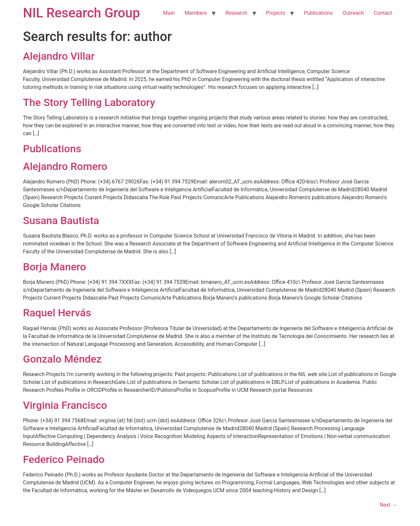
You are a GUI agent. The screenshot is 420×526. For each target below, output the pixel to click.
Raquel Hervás (57, 313)
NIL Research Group (82, 13)
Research (236, 13)
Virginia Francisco (65, 405)
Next (388, 505)
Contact (383, 13)
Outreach (353, 13)
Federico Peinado (64, 459)
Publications (318, 13)
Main (169, 13)
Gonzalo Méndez (62, 359)
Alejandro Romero (65, 166)
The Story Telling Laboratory (89, 102)
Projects (276, 13)
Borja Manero (54, 267)
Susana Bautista (61, 221)
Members (196, 13)
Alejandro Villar (59, 56)
